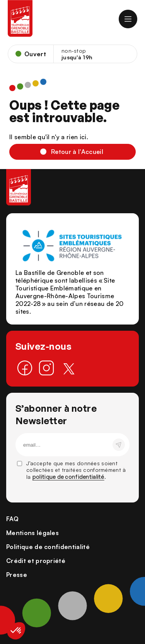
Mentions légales (32, 533)
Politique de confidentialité (48, 547)
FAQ (12, 519)
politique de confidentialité (68, 477)
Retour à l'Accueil (77, 152)
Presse (17, 575)
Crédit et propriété (36, 561)
